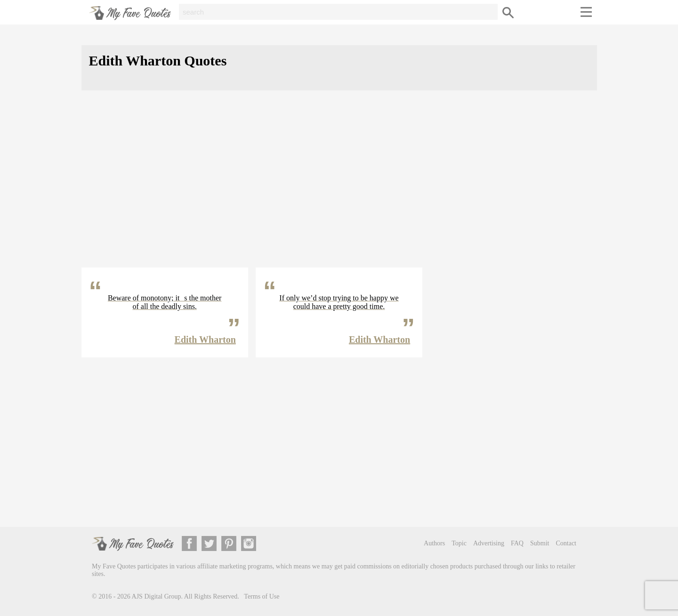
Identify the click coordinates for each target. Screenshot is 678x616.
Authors (434, 543)
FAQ (517, 543)
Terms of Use (262, 596)
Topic (459, 543)
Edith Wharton (205, 340)
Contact (566, 543)
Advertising (489, 543)
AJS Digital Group (157, 596)
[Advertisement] (339, 186)
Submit (540, 543)
